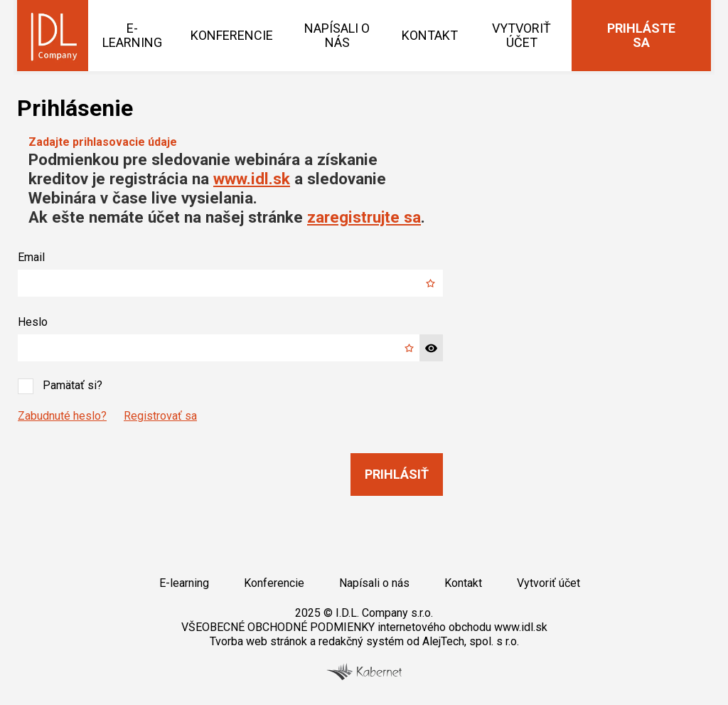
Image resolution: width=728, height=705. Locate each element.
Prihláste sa (641, 35)
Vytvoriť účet (521, 35)
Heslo (33, 322)
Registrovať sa (160, 416)
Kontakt (430, 35)
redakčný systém (361, 641)
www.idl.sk (252, 179)
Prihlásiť (397, 474)
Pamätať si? (60, 386)
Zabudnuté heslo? (62, 416)
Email (31, 257)
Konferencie (232, 35)
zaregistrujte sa (364, 217)
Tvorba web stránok (258, 641)
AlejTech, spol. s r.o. (471, 641)
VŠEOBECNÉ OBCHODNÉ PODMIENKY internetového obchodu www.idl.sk (364, 627)
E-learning (132, 35)
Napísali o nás (337, 35)
